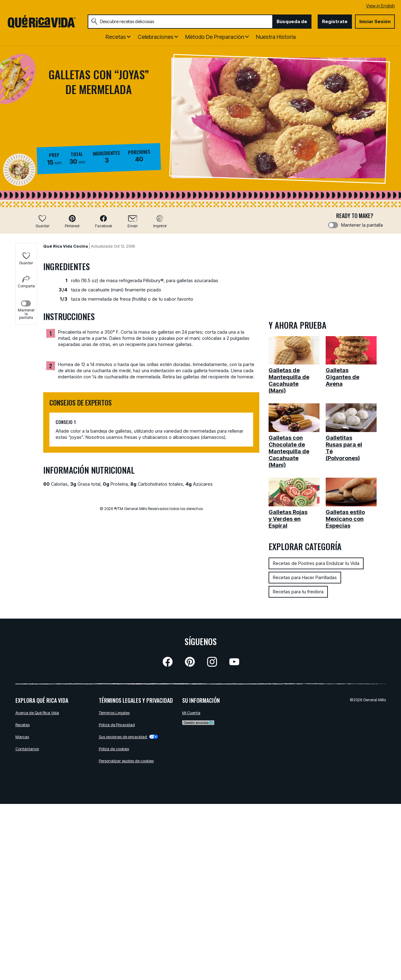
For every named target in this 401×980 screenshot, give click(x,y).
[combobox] (180, 22)
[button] (72, 221)
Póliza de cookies (114, 749)
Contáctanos (27, 749)
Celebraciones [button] (156, 37)
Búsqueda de (292, 21)
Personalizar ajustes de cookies (126, 761)
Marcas (22, 737)
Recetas (23, 725)
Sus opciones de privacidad (128, 737)
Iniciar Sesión (375, 21)
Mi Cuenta (191, 713)
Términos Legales (114, 713)
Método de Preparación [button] (215, 37)
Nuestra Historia (276, 37)
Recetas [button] (116, 37)
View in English (380, 6)
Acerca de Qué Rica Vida (37, 713)
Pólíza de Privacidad (117, 725)
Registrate (335, 21)
